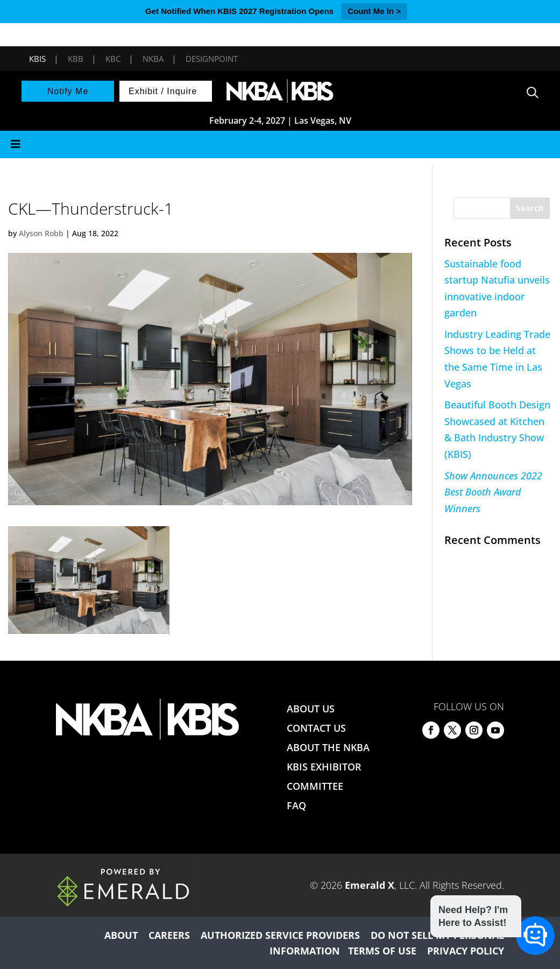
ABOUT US (311, 709)
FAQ (296, 805)
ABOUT (121, 935)
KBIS (37, 59)
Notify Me (68, 91)
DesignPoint (212, 59)
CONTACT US (316, 728)
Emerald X (370, 885)
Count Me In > (374, 11)
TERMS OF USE (382, 951)
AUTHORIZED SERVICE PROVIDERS (280, 935)
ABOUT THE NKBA (328, 747)
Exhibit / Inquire (163, 91)
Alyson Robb (41, 233)
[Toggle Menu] (280, 144)
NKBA (153, 59)
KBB (76, 59)
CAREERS (169, 935)
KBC (113, 59)
